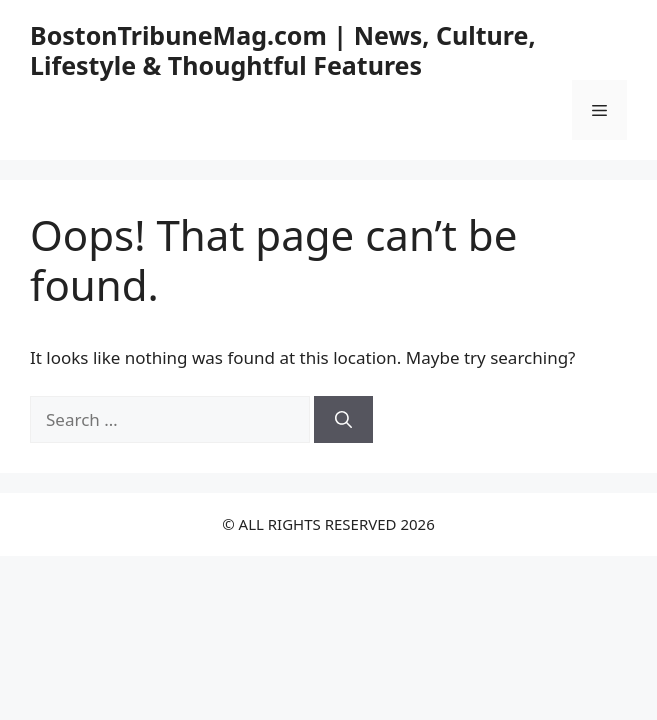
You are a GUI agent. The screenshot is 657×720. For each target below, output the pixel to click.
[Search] (343, 420)
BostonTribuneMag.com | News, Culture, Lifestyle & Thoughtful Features (283, 50)
